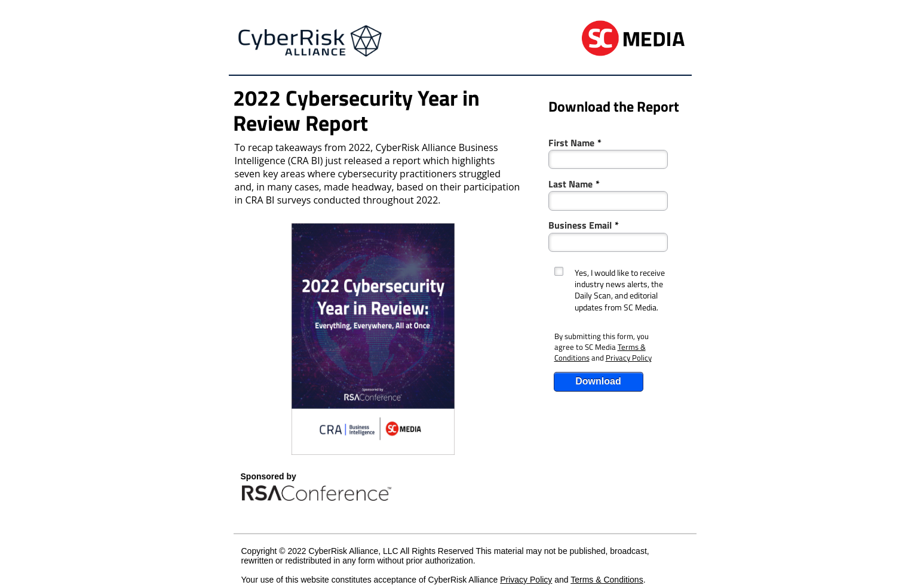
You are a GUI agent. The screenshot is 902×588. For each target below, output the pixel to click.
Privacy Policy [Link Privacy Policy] (629, 358)
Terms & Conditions (607, 580)
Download (598, 381)
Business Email (584, 224)
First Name (575, 142)
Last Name (574, 183)
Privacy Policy (526, 580)
